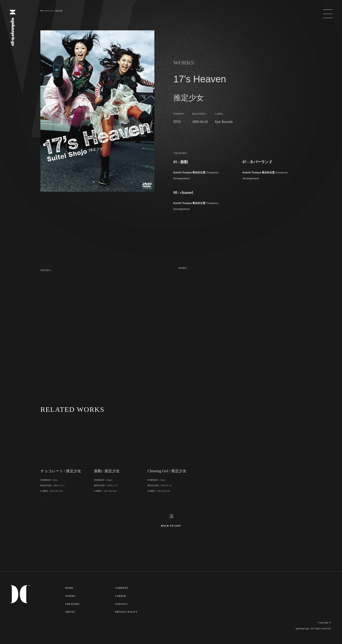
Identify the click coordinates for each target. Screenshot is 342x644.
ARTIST (70, 617)
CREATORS (73, 610)
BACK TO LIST (171, 532)
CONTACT (122, 610)
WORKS (70, 602)
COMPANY (122, 594)
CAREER (121, 602)
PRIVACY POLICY (127, 617)
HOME (69, 594)
